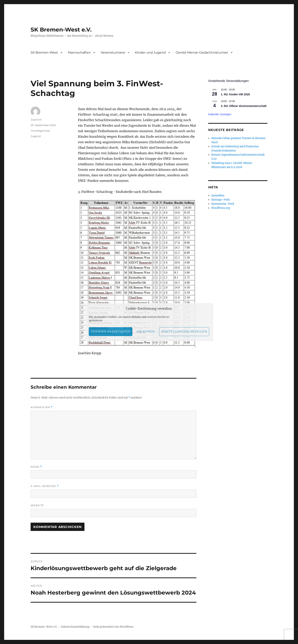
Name (36, 467)
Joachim (36, 120)
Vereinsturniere (113, 53)
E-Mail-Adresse (45, 486)
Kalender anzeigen (220, 114)
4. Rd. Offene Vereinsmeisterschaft (244, 106)
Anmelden (218, 196)
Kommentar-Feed (223, 204)
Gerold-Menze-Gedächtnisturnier (202, 53)
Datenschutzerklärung (75, 627)
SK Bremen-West (44, 53)
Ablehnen (146, 331)
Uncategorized (40, 131)
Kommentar (42, 407)
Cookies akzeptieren (111, 331)
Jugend (36, 136)
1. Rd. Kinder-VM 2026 (235, 94)
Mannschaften (79, 53)
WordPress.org (221, 208)
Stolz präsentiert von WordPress (113, 627)
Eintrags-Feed (220, 200)
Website (37, 505)
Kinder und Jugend (150, 53)
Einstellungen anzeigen (184, 331)
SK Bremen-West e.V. (61, 30)
